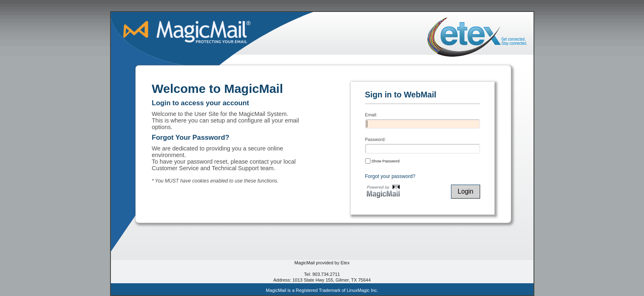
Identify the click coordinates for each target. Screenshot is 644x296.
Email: (371, 115)
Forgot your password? (390, 176)
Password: (375, 139)
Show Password (382, 161)
